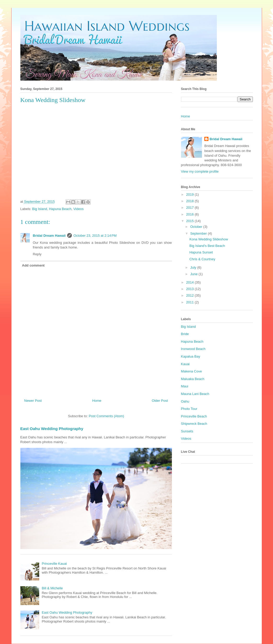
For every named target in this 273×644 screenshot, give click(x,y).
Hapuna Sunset (201, 252)
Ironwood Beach (193, 349)
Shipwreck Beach (194, 424)
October (197, 227)
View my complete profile (200, 171)
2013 (191, 289)
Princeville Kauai (54, 564)
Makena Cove (191, 371)
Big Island (40, 209)
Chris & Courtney (202, 259)
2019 (191, 194)
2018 (191, 201)
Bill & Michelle (52, 588)
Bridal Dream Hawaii (49, 236)
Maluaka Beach (193, 379)
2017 (191, 208)
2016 (191, 214)
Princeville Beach (194, 416)
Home (97, 401)
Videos (79, 209)
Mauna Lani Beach (195, 394)
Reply (37, 254)
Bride (185, 334)
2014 (191, 282)
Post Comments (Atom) (106, 416)
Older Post (160, 401)
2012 (191, 295)
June (194, 274)
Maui (185, 386)
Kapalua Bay (191, 356)
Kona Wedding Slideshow (209, 239)
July (194, 267)
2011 (191, 302)
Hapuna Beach (60, 209)
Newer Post (33, 401)
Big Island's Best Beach (207, 246)
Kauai (185, 364)
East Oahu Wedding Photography (52, 429)
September (199, 233)
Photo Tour (189, 409)
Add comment (33, 265)
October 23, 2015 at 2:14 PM (95, 236)
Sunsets (187, 431)
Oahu (185, 401)
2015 (191, 221)
